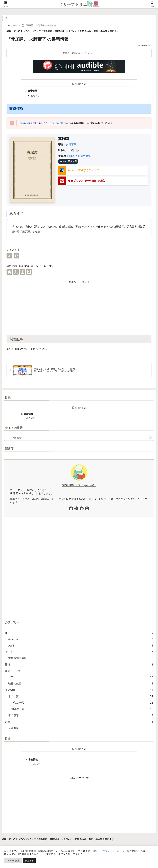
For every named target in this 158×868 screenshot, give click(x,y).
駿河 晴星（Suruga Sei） (79, 485)
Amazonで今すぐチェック (83, 170)
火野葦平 (71, 145)
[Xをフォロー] (16, 272)
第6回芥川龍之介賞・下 (82, 156)
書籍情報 (32, 91)
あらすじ (35, 96)
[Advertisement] (79, 308)
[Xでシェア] (9, 256)
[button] (16, 256)
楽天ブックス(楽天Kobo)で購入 (87, 181)
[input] (79, 438)
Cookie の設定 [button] (13, 861)
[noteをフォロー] (29, 272)
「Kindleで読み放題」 (28, 123)
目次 (75, 84)
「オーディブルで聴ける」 (57, 123)
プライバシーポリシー (115, 851)
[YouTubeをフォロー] (22, 272)
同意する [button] (29, 861)
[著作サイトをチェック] (9, 272)
